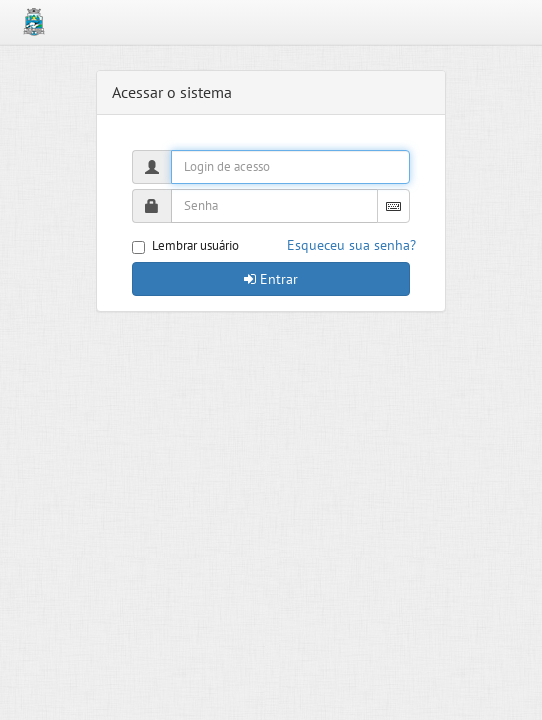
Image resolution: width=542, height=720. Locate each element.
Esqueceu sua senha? (351, 245)
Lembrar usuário (185, 245)
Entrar (271, 279)
